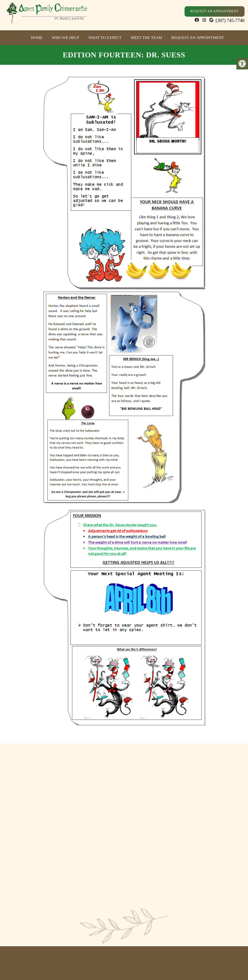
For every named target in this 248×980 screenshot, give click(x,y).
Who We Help (66, 38)
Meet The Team (146, 38)
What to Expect (105, 38)
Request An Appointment (215, 11)
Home (37, 38)
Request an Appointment (198, 38)
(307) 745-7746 (230, 20)
